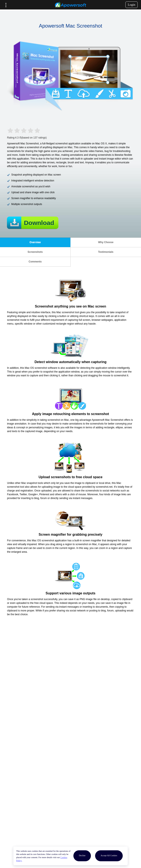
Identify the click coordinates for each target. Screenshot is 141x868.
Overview (35, 242)
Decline (82, 855)
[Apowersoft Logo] (71, 5)
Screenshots (35, 252)
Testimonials (106, 252)
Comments (35, 262)
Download (39, 223)
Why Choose (106, 242)
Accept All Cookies (109, 855)
